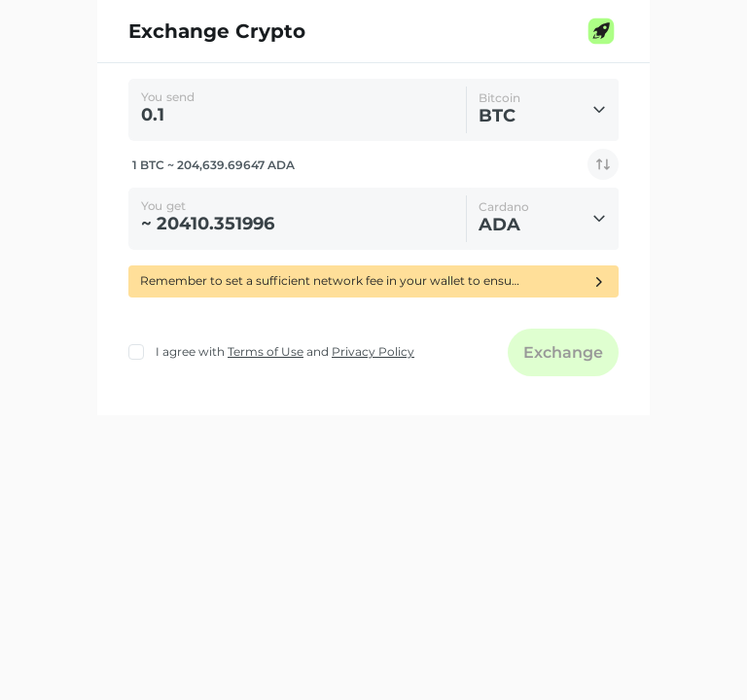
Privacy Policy (373, 351)
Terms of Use (266, 351)
